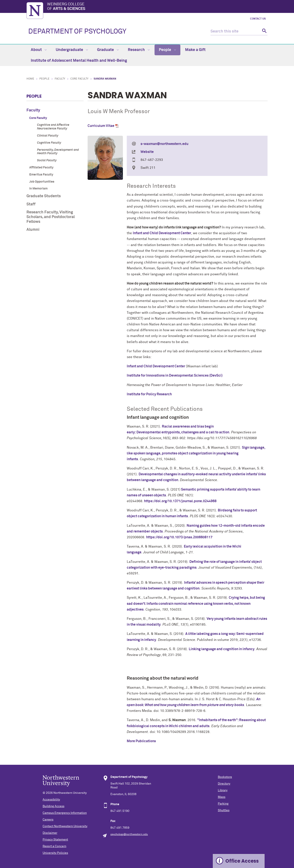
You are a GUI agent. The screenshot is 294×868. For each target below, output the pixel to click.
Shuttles (224, 810)
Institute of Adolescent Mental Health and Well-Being (79, 61)
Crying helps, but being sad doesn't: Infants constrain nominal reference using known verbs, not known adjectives (196, 603)
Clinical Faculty (48, 136)
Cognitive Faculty (49, 143)
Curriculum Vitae (101, 126)
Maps (222, 797)
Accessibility (51, 800)
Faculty (60, 79)
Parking (223, 804)
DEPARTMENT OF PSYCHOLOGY (77, 32)
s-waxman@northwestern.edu (164, 144)
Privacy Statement (55, 840)
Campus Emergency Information (65, 813)
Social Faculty (47, 160)
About (39, 50)
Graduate (108, 50)
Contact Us (258, 19)
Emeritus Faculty (41, 175)
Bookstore (225, 777)
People (167, 50)
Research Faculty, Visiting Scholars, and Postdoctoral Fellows (51, 217)
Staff (31, 204)
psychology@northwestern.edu (129, 834)
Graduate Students (44, 196)
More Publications (141, 741)
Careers (48, 820)
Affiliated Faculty (41, 168)
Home (30, 79)
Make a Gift (195, 50)
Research (139, 50)
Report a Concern (54, 846)
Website (147, 152)
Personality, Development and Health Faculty (58, 152)
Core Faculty (79, 79)
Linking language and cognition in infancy (222, 649)
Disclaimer (50, 833)
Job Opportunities (42, 182)
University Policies (55, 853)
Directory (224, 784)
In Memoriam (38, 189)
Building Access (53, 806)
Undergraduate (72, 50)
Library (223, 790)
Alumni (33, 230)
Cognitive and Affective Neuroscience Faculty (53, 127)
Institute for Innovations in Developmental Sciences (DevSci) (175, 376)
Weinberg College (157, 7)
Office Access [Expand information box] (242, 861)
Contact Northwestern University (65, 826)
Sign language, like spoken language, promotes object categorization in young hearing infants (196, 453)
